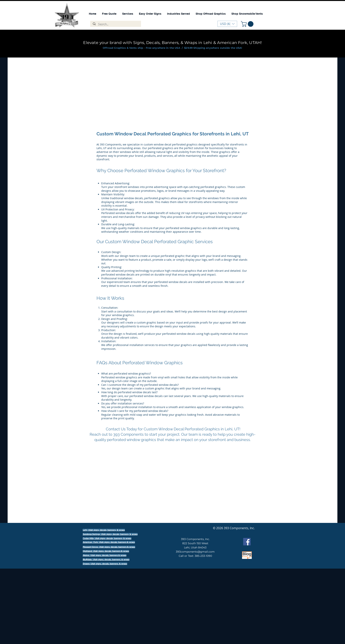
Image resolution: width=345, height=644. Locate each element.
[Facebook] (247, 542)
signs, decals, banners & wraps (120, 542)
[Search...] (115, 24)
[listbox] (227, 24)
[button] (248, 24)
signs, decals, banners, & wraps (122, 534)
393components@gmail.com (195, 552)
